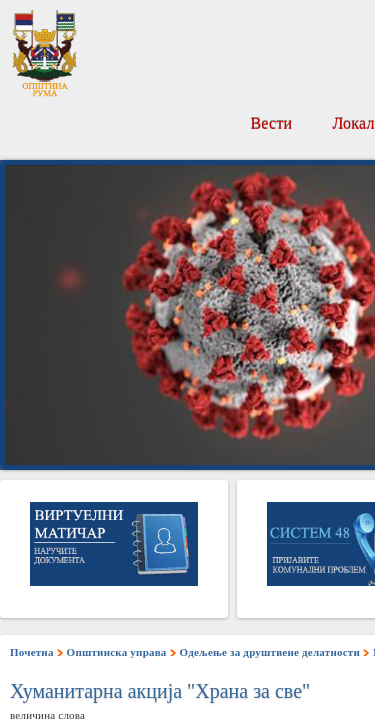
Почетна (32, 652)
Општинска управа (117, 652)
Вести (271, 123)
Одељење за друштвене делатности (270, 652)
